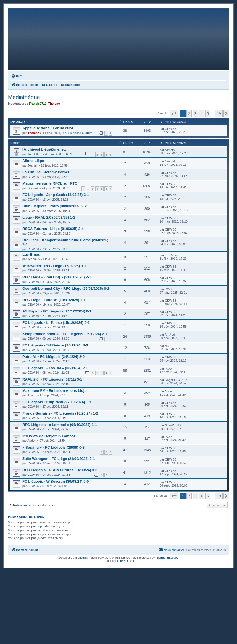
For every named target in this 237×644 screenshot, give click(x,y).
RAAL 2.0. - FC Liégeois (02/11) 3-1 (52, 379)
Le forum (86, 133)
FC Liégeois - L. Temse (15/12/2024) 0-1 (56, 323)
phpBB (82, 558)
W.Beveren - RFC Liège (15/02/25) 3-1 (54, 266)
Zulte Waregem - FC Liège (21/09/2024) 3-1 (59, 459)
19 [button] (219, 113)
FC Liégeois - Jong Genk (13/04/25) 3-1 (56, 195)
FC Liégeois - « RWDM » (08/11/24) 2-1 (55, 368)
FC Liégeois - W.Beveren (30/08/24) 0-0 (56, 481)
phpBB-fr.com (126, 561)
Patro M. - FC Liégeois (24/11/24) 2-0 (53, 357)
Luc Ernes (31, 254)
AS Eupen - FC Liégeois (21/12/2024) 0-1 (57, 311)
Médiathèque (24, 97)
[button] (174, 113)
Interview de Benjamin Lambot (49, 436)
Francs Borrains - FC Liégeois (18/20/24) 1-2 (60, 413)
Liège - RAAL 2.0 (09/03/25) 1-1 (49, 217)
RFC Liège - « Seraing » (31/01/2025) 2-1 (57, 277)
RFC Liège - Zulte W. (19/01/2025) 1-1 (54, 300)
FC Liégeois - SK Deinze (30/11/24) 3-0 (55, 345)
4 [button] (202, 113)
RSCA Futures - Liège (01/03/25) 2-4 (53, 229)
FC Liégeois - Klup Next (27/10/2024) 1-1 (57, 402)
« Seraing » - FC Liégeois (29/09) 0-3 (53, 447)
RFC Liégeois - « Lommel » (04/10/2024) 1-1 (60, 425)
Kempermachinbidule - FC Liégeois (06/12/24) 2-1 (65, 334)
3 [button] (195, 113)
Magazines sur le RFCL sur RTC (50, 183)
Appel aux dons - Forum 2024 (48, 128)
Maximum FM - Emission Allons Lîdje (54, 391)
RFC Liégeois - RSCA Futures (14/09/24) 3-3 (60, 470)
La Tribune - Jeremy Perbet (46, 172)
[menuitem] (17, 76)
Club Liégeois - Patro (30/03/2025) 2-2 (55, 206)
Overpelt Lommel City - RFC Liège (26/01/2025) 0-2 (66, 289)
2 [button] (189, 113)
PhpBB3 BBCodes (167, 558)
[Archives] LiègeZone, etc (45, 149)
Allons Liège (33, 161)
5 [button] (208, 113)
